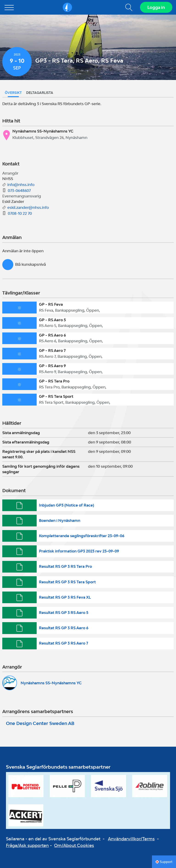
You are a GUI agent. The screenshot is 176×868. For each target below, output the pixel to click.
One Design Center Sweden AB (40, 723)
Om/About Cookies (74, 845)
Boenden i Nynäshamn (60, 520)
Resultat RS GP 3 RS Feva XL (65, 597)
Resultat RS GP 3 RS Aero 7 (64, 643)
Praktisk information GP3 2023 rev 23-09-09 (79, 551)
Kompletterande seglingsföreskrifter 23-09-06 (82, 536)
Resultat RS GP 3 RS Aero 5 (64, 613)
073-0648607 (19, 191)
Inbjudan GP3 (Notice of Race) (66, 505)
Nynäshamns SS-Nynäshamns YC (51, 683)
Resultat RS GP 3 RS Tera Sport (67, 582)
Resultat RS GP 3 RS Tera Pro (65, 566)
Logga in (156, 7)
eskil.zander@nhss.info (28, 207)
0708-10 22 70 (20, 213)
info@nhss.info (21, 185)
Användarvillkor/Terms (131, 839)
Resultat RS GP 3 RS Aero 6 (64, 628)
